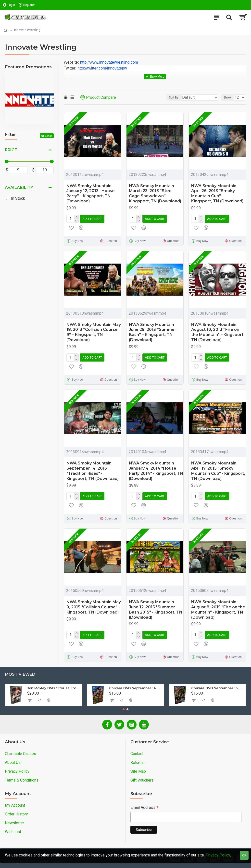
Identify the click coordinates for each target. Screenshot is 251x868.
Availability (19, 188)
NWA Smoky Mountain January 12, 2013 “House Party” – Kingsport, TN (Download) (91, 193)
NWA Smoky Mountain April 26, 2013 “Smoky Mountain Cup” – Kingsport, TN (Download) (217, 193)
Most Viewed (20, 674)
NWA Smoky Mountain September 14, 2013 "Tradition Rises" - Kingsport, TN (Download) (93, 471)
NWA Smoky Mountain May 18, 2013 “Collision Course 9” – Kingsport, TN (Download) (94, 332)
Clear (49, 136)
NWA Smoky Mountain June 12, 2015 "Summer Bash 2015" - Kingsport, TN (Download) (156, 609)
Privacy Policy (218, 855)
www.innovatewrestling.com (114, 62)
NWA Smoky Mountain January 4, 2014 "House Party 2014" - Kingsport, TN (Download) (156, 471)
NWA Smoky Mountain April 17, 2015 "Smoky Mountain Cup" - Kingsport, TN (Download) (218, 471)
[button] (124, 709)
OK (244, 855)
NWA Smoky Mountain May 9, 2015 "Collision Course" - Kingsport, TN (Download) (94, 607)
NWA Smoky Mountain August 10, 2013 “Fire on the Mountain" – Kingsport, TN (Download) (218, 332)
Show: (228, 98)
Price (11, 150)
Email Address (145, 808)
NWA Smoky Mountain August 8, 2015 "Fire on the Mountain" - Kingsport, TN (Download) (218, 609)
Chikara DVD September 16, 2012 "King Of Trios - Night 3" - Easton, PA (218, 688)
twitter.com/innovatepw (107, 68)
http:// (85, 62)
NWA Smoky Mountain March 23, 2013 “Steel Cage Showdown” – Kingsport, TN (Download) (155, 193)
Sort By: (174, 98)
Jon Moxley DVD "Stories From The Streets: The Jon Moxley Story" (54, 688)
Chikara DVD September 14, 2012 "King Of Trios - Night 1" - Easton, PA (136, 688)
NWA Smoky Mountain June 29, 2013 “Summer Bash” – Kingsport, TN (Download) (153, 332)
